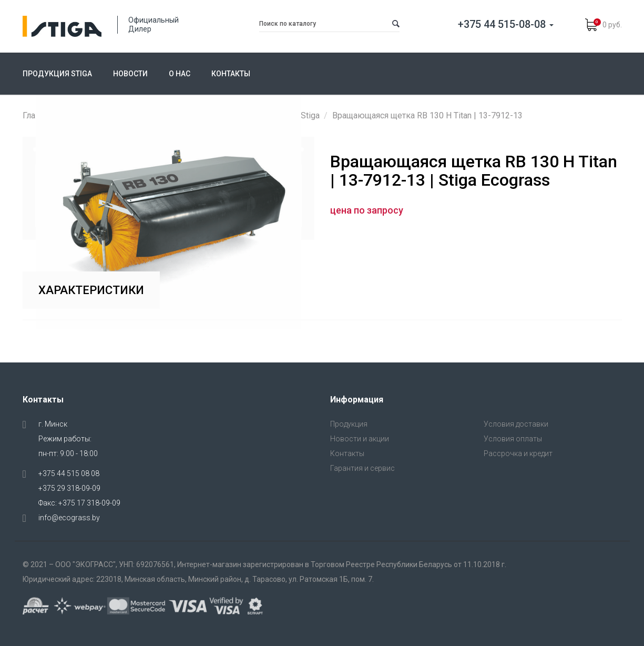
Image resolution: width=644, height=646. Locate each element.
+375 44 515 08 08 (69, 473)
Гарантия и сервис (362, 468)
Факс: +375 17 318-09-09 (79, 503)
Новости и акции (360, 439)
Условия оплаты (513, 439)
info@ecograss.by (69, 518)
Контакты (231, 74)
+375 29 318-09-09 (69, 488)
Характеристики (91, 290)
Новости (130, 74)
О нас (180, 74)
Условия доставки (516, 424)
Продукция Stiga (57, 74)
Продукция (349, 424)
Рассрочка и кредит (518, 453)
